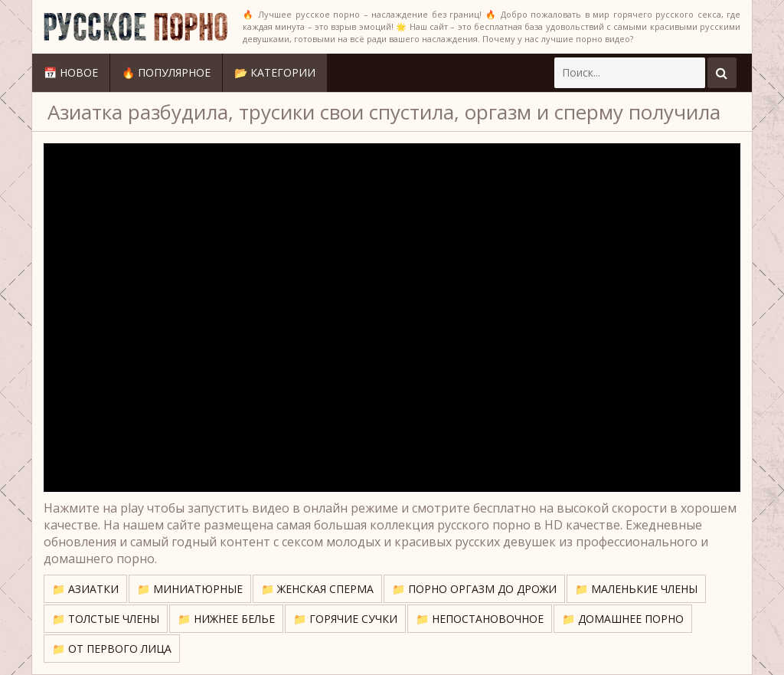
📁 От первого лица (112, 649)
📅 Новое (71, 72)
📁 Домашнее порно (623, 619)
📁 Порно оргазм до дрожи (474, 589)
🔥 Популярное (166, 72)
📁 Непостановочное (480, 619)
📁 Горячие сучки (345, 619)
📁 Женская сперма (317, 589)
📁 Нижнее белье (226, 619)
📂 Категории (275, 72)
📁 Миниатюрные (190, 589)
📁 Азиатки (85, 589)
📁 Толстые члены (106, 619)
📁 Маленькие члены (636, 589)
